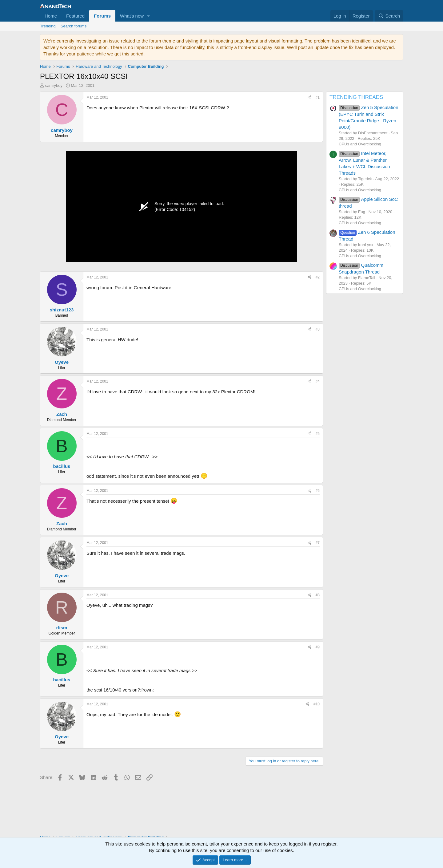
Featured (75, 16)
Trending (48, 26)
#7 (318, 543)
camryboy (54, 85)
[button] (149, 16)
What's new (132, 16)
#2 (318, 277)
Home (51, 16)
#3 (318, 329)
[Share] (309, 97)
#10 (317, 704)
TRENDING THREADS (356, 97)
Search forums (74, 26)
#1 (318, 97)
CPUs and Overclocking (360, 144)
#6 (318, 491)
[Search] (389, 16)
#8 (318, 595)
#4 (318, 381)
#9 (318, 647)
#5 (318, 434)
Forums (102, 16)
